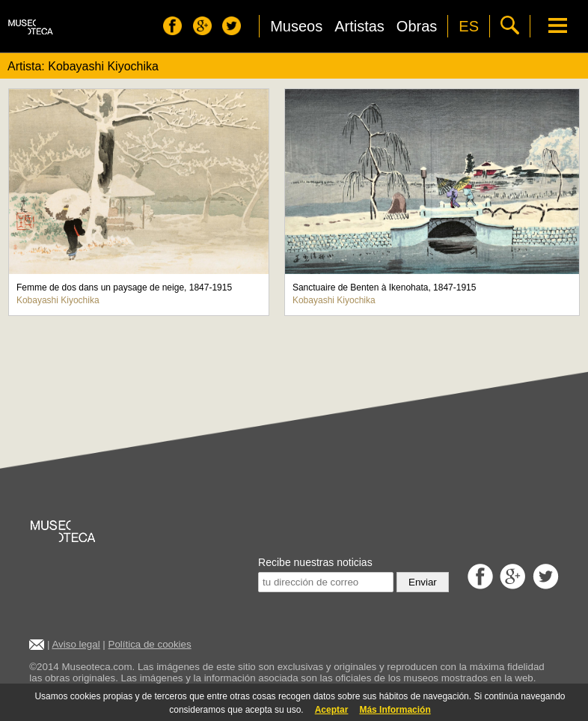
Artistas (359, 26)
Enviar (423, 582)
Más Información (395, 710)
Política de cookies (150, 644)
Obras (417, 26)
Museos (296, 26)
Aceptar (332, 710)
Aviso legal (76, 644)
